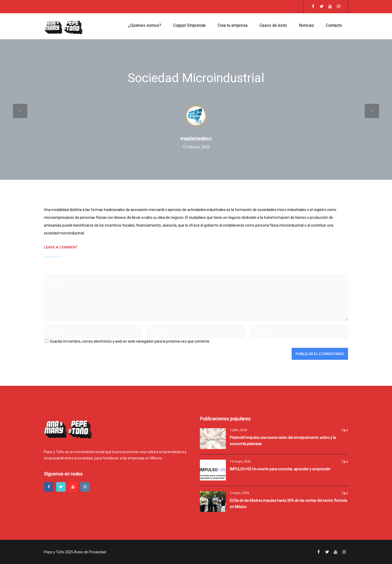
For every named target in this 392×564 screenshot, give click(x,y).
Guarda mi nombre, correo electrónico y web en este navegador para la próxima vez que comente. (130, 341)
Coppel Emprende (189, 25)
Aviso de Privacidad (90, 552)
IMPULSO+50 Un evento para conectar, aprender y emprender (280, 469)
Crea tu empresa (233, 25)
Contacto (334, 25)
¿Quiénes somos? (145, 25)
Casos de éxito (273, 25)
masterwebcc (196, 139)
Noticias (306, 25)
